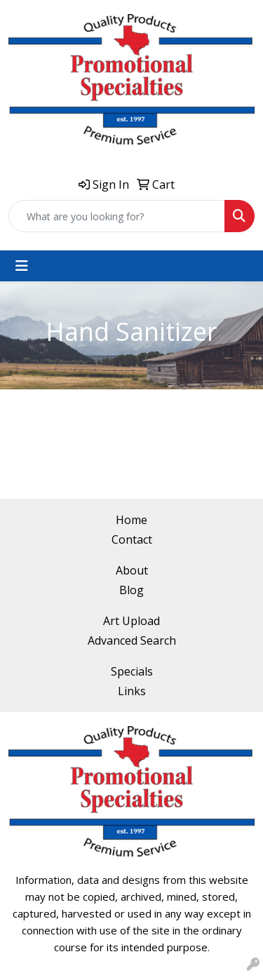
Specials (132, 671)
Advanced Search (132, 640)
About (132, 570)
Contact (132, 539)
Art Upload (131, 621)
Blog (131, 590)
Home (131, 520)
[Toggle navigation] (22, 266)
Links (132, 691)
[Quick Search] (117, 216)
